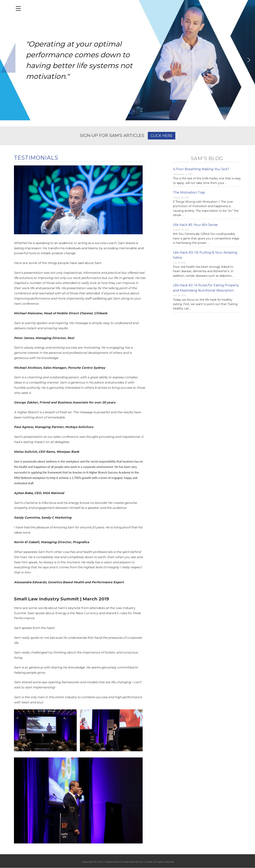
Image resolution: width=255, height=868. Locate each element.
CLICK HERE (162, 136)
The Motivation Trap (189, 192)
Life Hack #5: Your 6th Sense (195, 225)
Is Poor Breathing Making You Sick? (201, 169)
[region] (127, 60)
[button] (6, 60)
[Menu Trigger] (18, 8)
